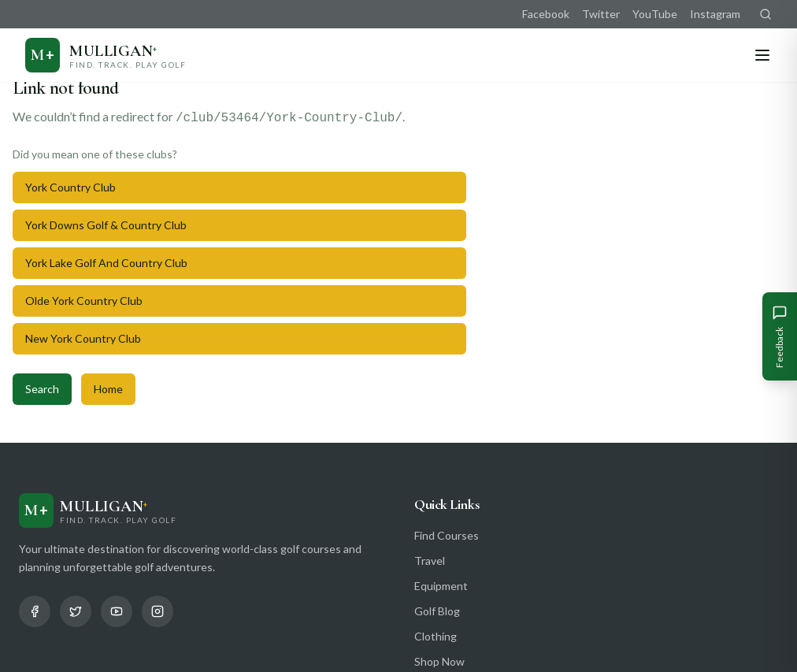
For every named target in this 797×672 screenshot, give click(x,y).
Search (42, 389)
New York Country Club (83, 338)
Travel (430, 561)
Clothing (436, 636)
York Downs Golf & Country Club (106, 225)
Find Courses (447, 535)
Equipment (441, 586)
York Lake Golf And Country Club (106, 263)
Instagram (715, 14)
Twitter (601, 14)
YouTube (655, 14)
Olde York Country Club (84, 301)
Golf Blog (437, 611)
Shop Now (439, 661)
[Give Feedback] (780, 336)
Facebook (546, 14)
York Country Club (70, 187)
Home (108, 389)
